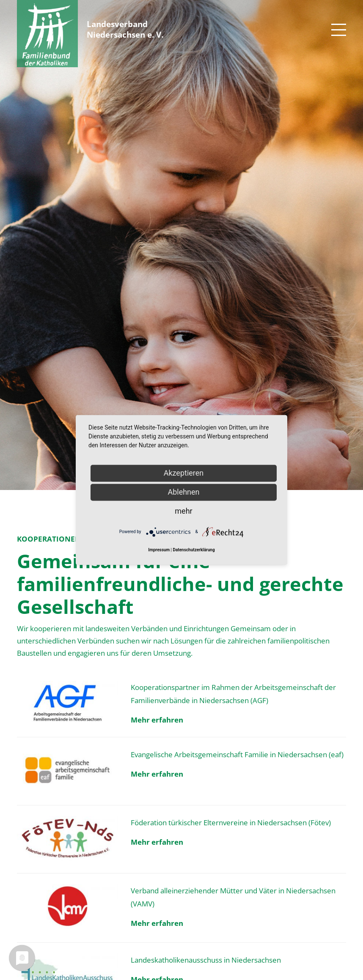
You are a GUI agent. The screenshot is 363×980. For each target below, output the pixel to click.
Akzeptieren (184, 473)
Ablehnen (183, 492)
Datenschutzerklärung (194, 550)
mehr (183, 511)
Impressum (159, 550)
